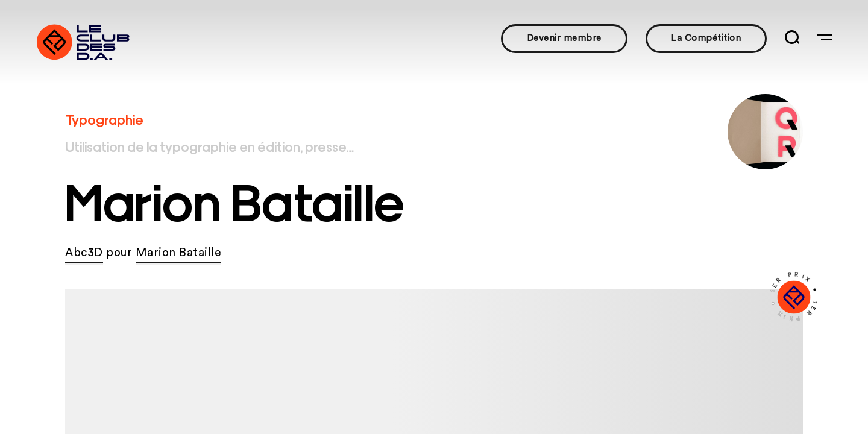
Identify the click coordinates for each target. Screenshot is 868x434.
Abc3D (84, 253)
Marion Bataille (179, 253)
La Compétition (706, 38)
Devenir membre (564, 38)
